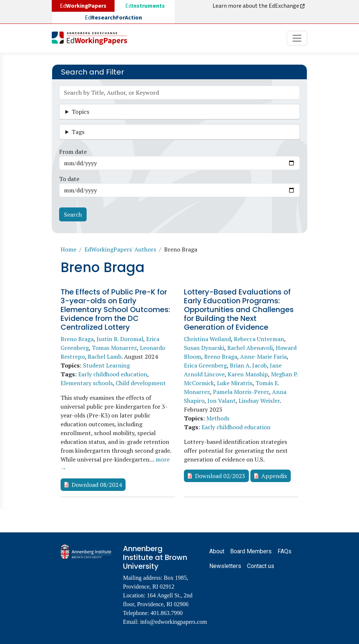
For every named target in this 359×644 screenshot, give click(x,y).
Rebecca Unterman (259, 339)
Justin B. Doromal (120, 339)
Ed (145, 6)
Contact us (261, 566)
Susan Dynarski (204, 348)
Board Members (251, 551)
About (217, 551)
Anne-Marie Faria (263, 357)
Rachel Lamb (105, 357)
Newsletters (225, 566)
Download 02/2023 (220, 476)
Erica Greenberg (205, 365)
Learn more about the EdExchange (259, 6)
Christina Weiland (207, 339)
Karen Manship (248, 374)
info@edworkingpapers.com (174, 622)
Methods (218, 418)
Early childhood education (113, 374)
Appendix (274, 476)
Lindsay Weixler (259, 401)
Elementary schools (87, 383)
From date (73, 152)
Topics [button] (80, 112)
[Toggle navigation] (297, 38)
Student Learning (106, 365)
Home (68, 249)
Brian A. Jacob (248, 365)
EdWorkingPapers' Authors (120, 249)
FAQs (284, 551)
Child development (141, 383)
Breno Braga (77, 339)
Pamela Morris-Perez (241, 392)
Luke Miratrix (235, 383)
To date (69, 179)
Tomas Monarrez (114, 348)
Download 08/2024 (97, 485)
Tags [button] (78, 132)
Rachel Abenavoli (250, 348)
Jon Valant (222, 401)
